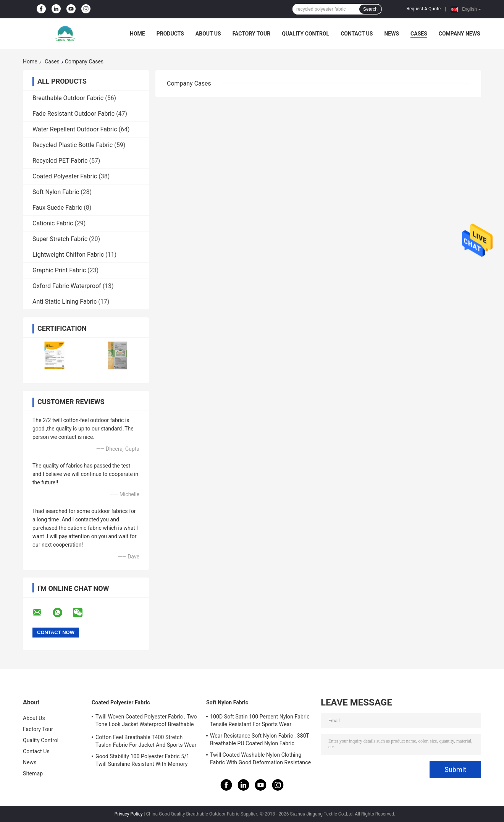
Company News (460, 34)
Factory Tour (252, 34)
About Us (208, 34)
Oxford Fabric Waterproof (67, 286)
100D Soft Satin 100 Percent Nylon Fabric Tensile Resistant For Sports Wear (260, 720)
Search (370, 9)
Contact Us (357, 34)
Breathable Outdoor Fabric (68, 98)
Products (170, 34)
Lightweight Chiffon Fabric (68, 255)
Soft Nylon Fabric (56, 192)
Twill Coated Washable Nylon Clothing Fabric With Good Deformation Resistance (260, 759)
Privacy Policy (129, 814)
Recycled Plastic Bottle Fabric (73, 145)
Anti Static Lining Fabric (65, 302)
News (392, 34)
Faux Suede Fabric (57, 208)
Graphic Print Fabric (59, 270)
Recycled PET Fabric (60, 161)
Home (137, 34)
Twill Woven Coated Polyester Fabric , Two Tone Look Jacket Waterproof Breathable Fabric (146, 722)
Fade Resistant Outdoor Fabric (73, 114)
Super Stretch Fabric (60, 239)
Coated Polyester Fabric (65, 176)
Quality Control (305, 34)
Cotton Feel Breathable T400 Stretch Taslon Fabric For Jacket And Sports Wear (146, 741)
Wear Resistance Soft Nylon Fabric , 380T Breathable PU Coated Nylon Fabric (260, 739)
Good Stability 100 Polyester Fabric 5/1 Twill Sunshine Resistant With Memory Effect (142, 761)
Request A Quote (424, 9)
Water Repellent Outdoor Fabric (75, 129)
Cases (419, 34)
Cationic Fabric (53, 223)
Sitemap (33, 773)
